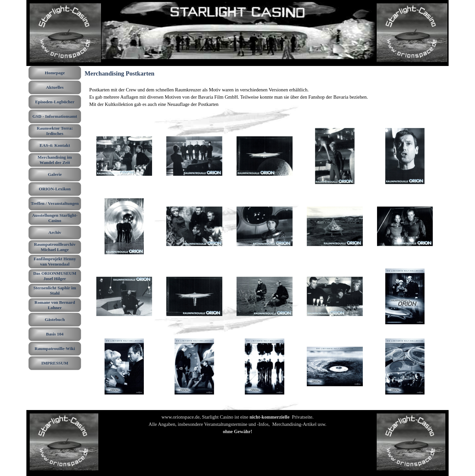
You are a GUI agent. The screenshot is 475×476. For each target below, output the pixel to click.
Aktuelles (55, 87)
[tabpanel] (265, 97)
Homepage (55, 73)
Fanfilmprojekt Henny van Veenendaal (55, 261)
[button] (125, 156)
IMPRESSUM (55, 363)
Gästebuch (55, 319)
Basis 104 (55, 334)
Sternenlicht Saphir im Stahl (55, 290)
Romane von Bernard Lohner (55, 305)
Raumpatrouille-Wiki (55, 349)
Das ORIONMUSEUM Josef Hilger (55, 276)
